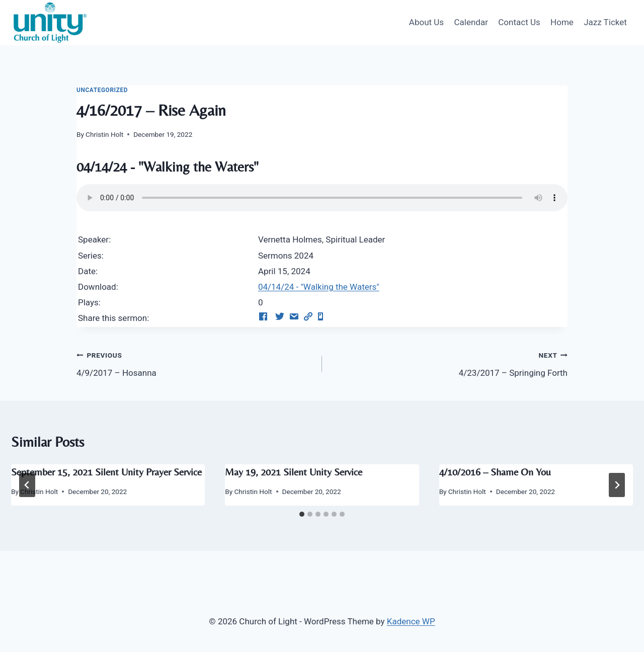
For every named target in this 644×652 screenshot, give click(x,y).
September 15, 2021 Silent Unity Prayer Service (106, 472)
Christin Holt (104, 134)
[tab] (302, 514)
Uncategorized (102, 90)
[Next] (617, 485)
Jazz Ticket (605, 22)
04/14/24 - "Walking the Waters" (319, 287)
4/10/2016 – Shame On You (495, 472)
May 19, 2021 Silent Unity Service (294, 472)
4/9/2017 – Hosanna (195, 363)
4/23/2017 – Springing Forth (449, 363)
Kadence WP (411, 621)
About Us (426, 22)
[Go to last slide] (27, 485)
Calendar (471, 22)
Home (562, 22)
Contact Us (519, 22)
